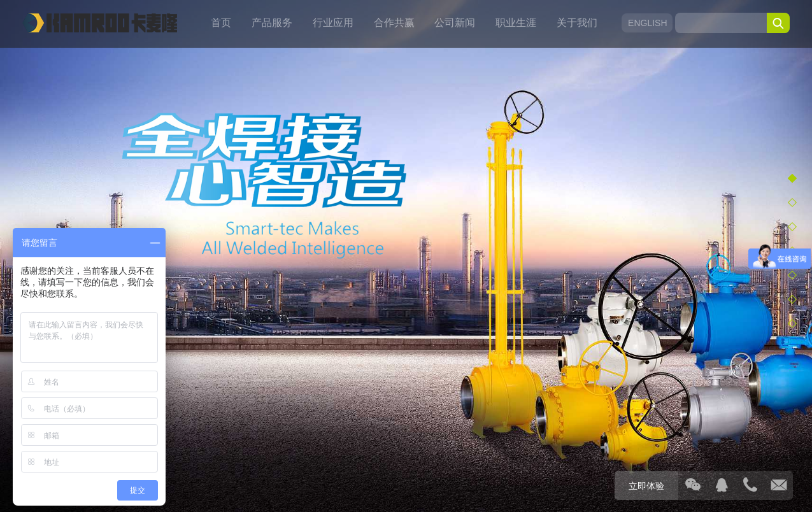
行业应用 (333, 23)
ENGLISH (647, 23)
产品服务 (272, 23)
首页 (221, 23)
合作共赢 (394, 23)
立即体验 (646, 486)
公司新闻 (455, 23)
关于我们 (577, 23)
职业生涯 (516, 23)
